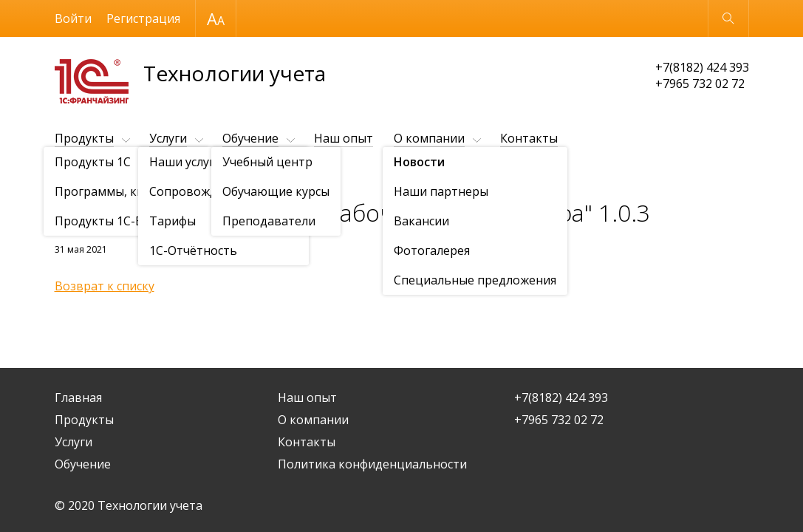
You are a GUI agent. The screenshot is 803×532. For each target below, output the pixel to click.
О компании (429, 138)
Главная (78, 398)
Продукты (84, 138)
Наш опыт (344, 138)
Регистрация (143, 18)
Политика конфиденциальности (372, 464)
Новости (140, 175)
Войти (73, 18)
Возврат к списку (105, 286)
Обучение (250, 138)
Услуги (168, 138)
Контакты (529, 138)
